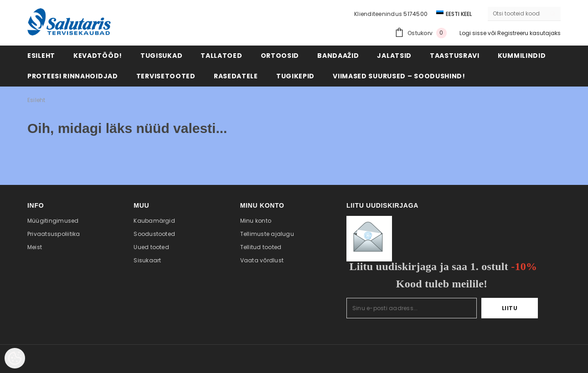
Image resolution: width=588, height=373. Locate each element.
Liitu (510, 308)
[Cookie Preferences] (15, 358)
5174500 (415, 14)
